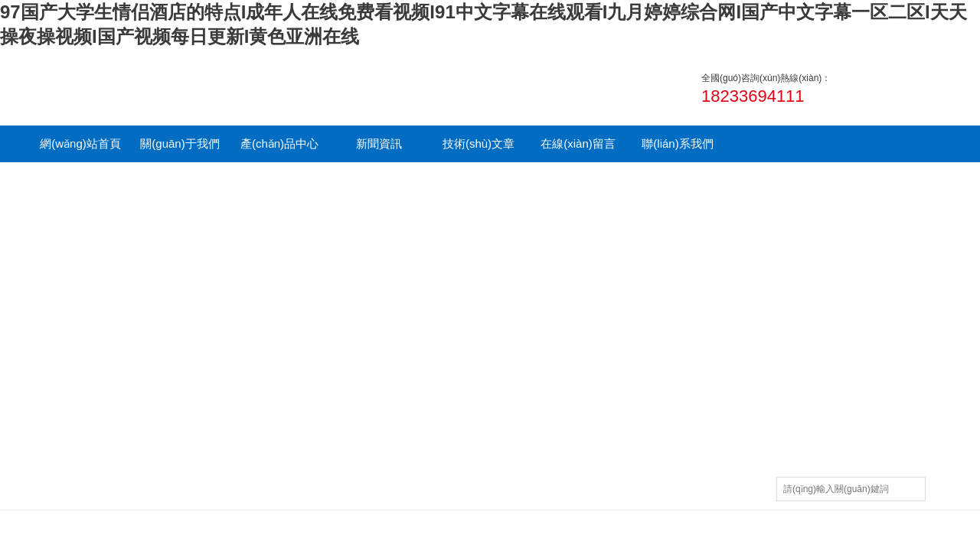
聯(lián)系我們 (677, 143)
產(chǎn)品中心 (279, 143)
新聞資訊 (379, 143)
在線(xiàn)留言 (578, 143)
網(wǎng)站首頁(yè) (80, 150)
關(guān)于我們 (180, 143)
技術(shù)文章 (479, 143)
